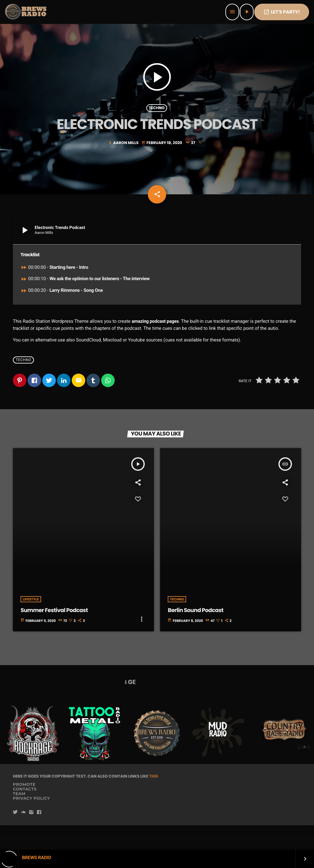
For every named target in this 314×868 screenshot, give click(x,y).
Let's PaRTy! (282, 12)
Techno (157, 118)
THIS (153, 800)
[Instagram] (31, 837)
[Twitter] (15, 837)
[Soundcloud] (23, 837)
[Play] (247, 12)
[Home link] (26, 12)
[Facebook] (39, 837)
